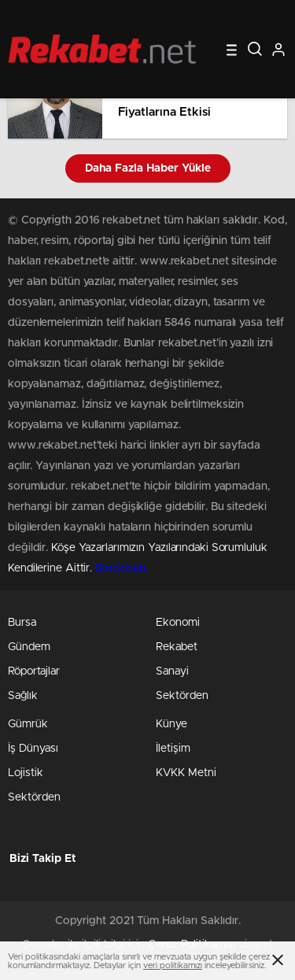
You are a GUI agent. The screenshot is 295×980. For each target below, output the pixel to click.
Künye (171, 724)
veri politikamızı (173, 965)
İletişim (173, 749)
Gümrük (28, 724)
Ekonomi (178, 623)
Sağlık (23, 696)
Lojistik (26, 773)
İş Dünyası (33, 749)
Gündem (29, 647)
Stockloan (120, 568)
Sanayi (172, 671)
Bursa (22, 623)
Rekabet (177, 647)
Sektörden (182, 696)
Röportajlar (34, 671)
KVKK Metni (186, 773)
